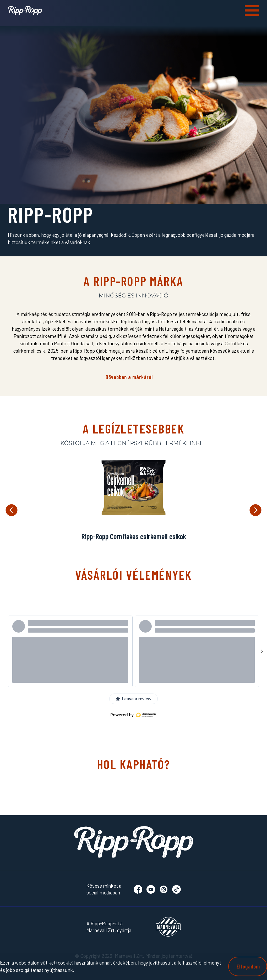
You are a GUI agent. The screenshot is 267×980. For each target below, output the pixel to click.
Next (255, 510)
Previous (12, 510)
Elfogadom (248, 966)
